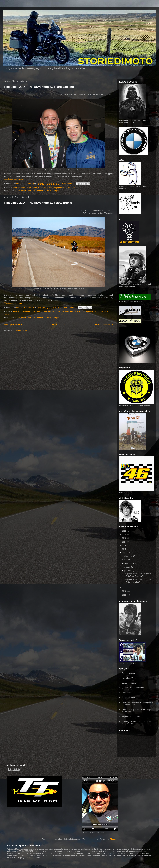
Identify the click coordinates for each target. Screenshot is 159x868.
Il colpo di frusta (128, 698)
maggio (128, 567)
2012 (125, 591)
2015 (125, 549)
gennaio (128, 571)
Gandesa (36, 311)
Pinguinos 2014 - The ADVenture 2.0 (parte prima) (38, 203)
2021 (125, 531)
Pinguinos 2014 (60, 188)
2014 (125, 553)
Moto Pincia (26, 188)
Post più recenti (13, 325)
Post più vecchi (104, 325)
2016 (125, 545)
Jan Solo (16, 188)
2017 (125, 542)
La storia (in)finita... (130, 678)
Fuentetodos (26, 311)
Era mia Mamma (128, 673)
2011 (125, 595)
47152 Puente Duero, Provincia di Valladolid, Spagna (37, 191)
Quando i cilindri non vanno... (134, 688)
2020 (125, 535)
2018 (125, 538)
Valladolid (71, 188)
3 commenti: (69, 308)
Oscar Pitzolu (38, 188)
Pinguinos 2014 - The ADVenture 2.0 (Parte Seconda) (40, 87)
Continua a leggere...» (14, 179)
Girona (44, 311)
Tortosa (7, 314)
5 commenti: (67, 184)
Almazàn (16, 311)
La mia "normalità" (129, 683)
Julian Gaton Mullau (65, 311)
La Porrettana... (128, 693)
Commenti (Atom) (20, 330)
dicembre (129, 556)
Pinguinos (48, 188)
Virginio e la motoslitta (131, 717)
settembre (129, 563)
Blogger (113, 839)
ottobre (128, 560)
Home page (59, 325)
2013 (125, 587)
